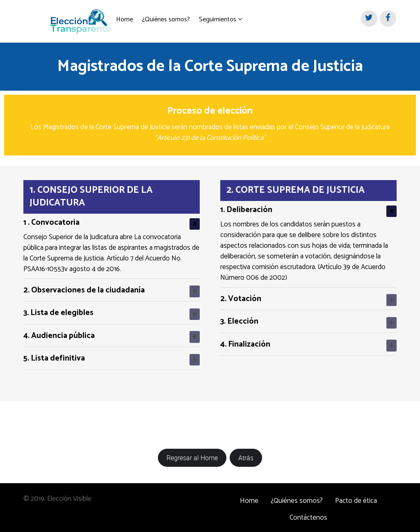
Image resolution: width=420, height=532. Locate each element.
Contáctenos (308, 514)
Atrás (246, 454)
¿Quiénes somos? (297, 498)
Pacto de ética (356, 498)
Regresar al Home (192, 454)
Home (249, 498)
